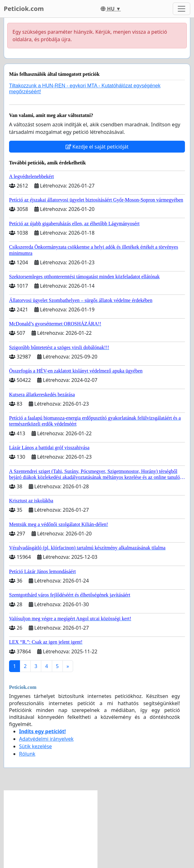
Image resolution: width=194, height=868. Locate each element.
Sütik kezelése (35, 746)
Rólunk (27, 754)
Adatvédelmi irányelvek (46, 739)
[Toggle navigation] (182, 9)
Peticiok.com (24, 9)
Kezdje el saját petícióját (97, 147)
